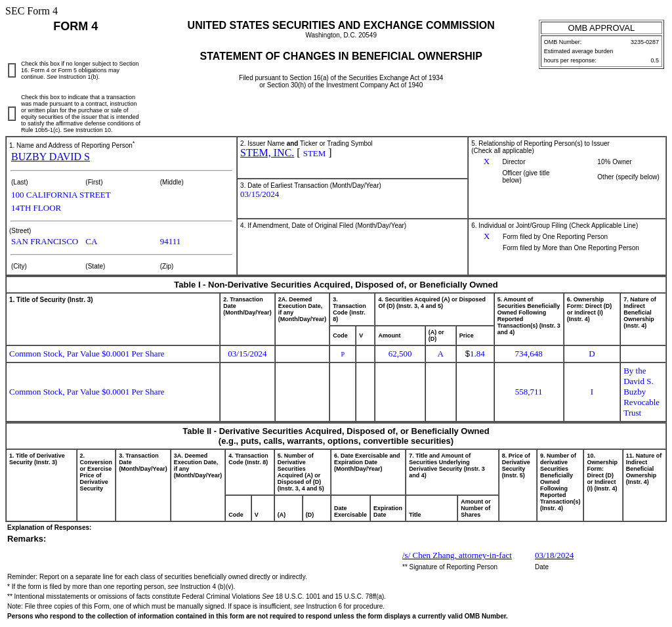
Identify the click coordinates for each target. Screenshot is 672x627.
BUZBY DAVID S (51, 157)
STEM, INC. (267, 153)
